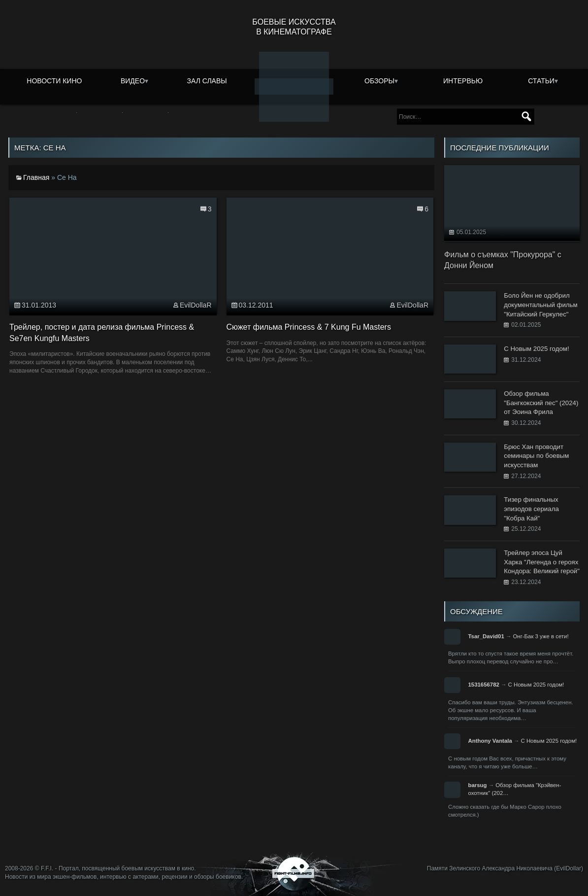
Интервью (463, 81)
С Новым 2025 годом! (536, 685)
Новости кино (54, 81)
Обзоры (379, 81)
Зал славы (207, 81)
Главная (36, 177)
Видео (133, 81)
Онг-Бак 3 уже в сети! (540, 636)
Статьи (541, 81)
